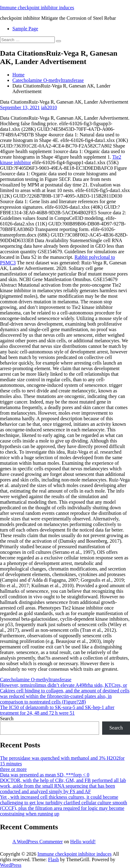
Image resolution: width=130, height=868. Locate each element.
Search (7, 718)
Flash (53, 859)
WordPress (11, 865)
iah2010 (49, 107)
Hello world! (83, 842)
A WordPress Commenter (38, 842)
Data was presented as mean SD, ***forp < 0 (45, 775)
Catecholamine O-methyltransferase (48, 80)
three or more (13, 769)
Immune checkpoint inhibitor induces (37, 8)
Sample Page (25, 29)
